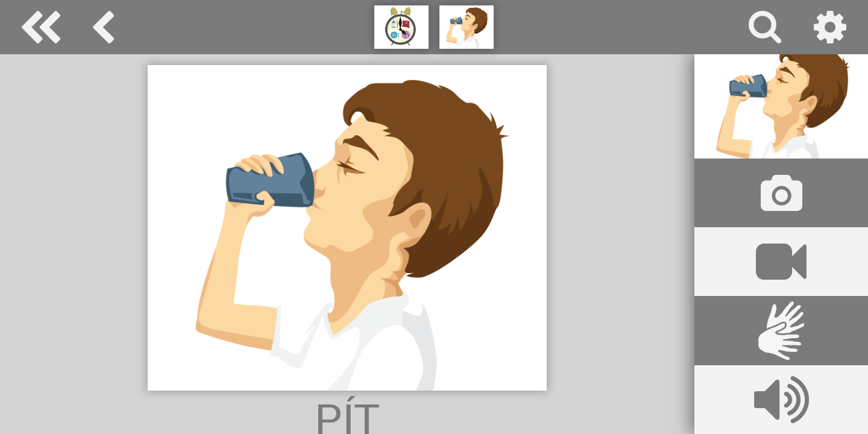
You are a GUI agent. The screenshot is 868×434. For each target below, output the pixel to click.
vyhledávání (765, 27)
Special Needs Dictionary (41, 27)
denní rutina (103, 27)
